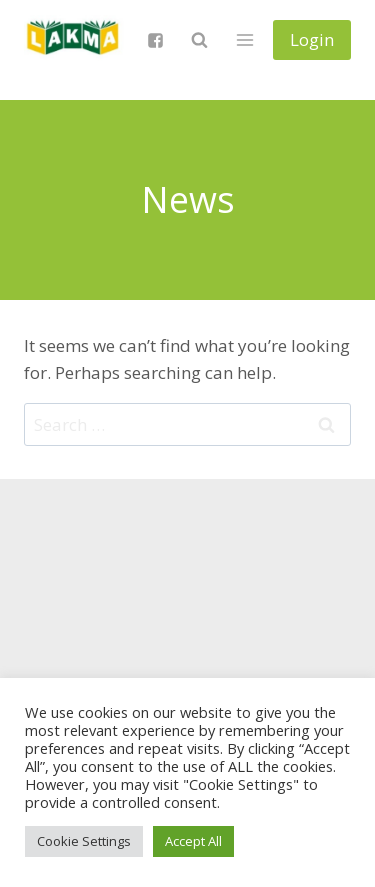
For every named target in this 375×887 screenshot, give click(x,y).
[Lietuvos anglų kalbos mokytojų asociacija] (74, 40)
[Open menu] (244, 39)
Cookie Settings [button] (84, 841)
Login (312, 39)
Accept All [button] (193, 841)
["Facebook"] (155, 40)
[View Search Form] (199, 40)
